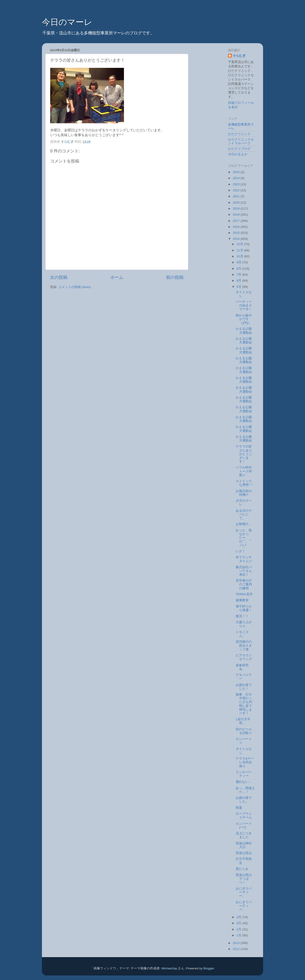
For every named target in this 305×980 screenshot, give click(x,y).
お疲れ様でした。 (244, 800)
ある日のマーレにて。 (244, 514)
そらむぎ (239, 56)
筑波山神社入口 (244, 845)
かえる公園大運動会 (244, 331)
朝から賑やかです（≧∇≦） (244, 319)
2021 (237, 196)
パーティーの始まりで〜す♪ (244, 305)
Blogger (209, 968)
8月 (239, 269)
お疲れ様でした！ (244, 687)
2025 (237, 172)
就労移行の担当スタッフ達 (244, 645)
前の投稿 (175, 277)
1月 (239, 935)
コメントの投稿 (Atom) (75, 287)
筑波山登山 (244, 853)
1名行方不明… (243, 721)
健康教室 (242, 600)
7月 (239, 275)
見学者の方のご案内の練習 (244, 584)
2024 (237, 178)
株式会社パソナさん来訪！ (244, 571)
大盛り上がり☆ (244, 624)
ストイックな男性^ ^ (244, 483)
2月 (239, 929)
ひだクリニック (239, 134)
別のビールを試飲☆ (244, 731)
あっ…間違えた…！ (245, 790)
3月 (239, 923)
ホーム (117, 277)
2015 (237, 233)
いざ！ (240, 551)
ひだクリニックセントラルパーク (241, 141)
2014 (237, 239)
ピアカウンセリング (244, 657)
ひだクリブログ (239, 149)
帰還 (239, 808)
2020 (237, 203)
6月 (239, 281)
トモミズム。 (242, 634)
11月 (240, 250)
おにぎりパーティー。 (244, 892)
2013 (237, 943)
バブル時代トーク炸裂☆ (244, 471)
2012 (237, 949)
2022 (237, 190)
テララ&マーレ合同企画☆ (245, 762)
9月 (239, 262)
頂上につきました (244, 835)
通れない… (244, 782)
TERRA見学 (244, 594)
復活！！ (242, 616)
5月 (239, 287)
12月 (240, 244)
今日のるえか (238, 154)
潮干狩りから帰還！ (244, 608)
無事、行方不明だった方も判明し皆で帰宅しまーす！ (244, 704)
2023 (237, 184)
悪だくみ (242, 869)
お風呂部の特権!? (244, 493)
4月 (239, 917)
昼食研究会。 (242, 667)
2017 (237, 221)
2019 (237, 209)
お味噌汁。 (244, 524)
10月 (240, 256)
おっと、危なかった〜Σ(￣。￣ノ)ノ (244, 538)
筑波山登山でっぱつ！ (244, 879)
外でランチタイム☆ (244, 559)
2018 (237, 215)
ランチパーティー (244, 774)
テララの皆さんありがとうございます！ (244, 454)
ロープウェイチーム (244, 816)
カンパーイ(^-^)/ (244, 825)
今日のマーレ (67, 22)
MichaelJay (169, 968)
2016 (237, 227)
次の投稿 (59, 277)
